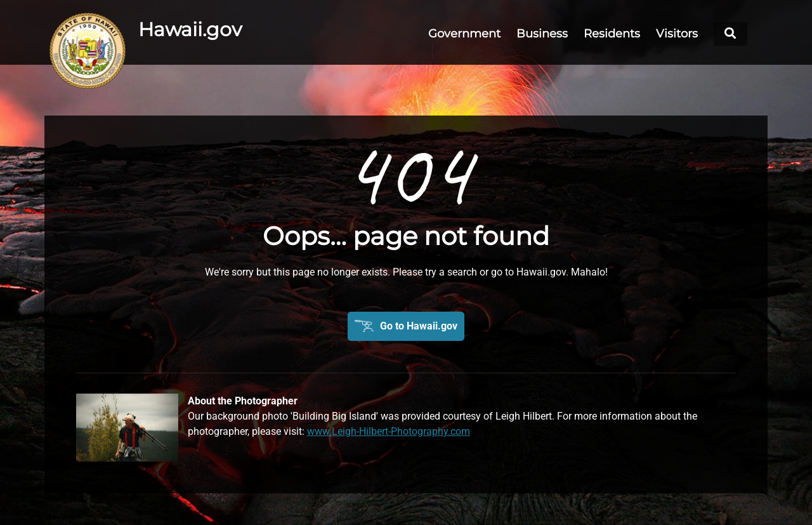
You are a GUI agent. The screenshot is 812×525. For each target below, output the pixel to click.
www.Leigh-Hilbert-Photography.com (389, 431)
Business (542, 34)
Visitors (677, 34)
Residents (612, 34)
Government (464, 34)
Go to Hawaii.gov (419, 326)
